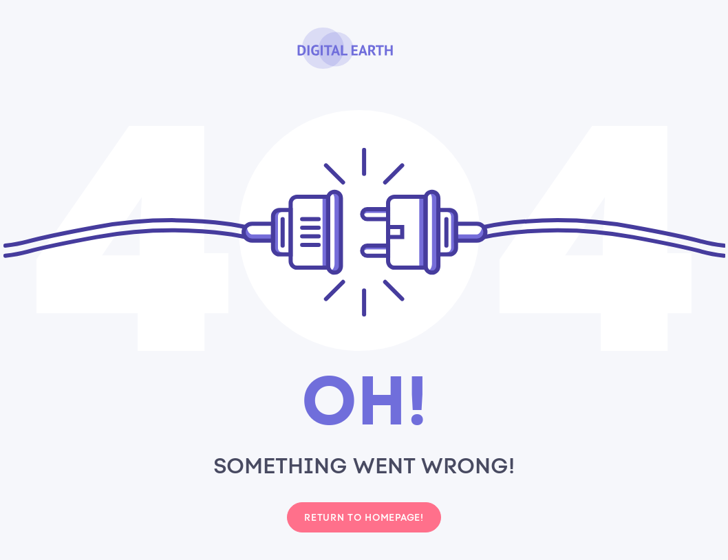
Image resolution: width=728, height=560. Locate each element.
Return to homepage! (364, 517)
